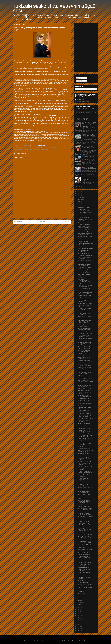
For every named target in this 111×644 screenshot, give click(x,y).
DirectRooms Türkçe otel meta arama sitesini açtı (85, 451)
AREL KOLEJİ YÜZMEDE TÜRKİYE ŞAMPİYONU (84, 562)
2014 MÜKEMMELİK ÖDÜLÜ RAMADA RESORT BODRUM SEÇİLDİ (85, 321)
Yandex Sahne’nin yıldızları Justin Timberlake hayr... (85, 428)
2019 (78, 616)
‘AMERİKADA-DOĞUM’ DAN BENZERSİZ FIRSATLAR (85, 542)
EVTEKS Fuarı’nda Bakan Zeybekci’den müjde (84, 230)
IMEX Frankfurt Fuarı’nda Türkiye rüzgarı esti (84, 495)
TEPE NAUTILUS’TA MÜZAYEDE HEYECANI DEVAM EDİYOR (84, 372)
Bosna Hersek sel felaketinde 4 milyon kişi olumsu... (85, 265)
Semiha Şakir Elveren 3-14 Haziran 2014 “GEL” (84, 581)
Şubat (80, 200)
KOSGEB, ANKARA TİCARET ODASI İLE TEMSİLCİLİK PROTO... (85, 305)
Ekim (80, 600)
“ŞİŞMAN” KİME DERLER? (85, 389)
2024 (78, 626)
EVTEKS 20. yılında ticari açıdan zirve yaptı (84, 424)
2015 (78, 607)
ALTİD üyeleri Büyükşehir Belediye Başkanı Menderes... (84, 276)
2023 (78, 624)
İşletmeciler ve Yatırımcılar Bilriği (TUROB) (44, 148)
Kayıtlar (79, 78)
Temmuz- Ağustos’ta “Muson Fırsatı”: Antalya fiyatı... (85, 224)
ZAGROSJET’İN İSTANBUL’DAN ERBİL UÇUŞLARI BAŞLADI (84, 377)
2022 (78, 622)
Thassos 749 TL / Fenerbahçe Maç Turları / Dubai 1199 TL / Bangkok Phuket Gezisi (86, 113)
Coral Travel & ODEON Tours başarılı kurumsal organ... (85, 365)
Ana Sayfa (42, 222)
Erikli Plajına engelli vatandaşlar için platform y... (85, 248)
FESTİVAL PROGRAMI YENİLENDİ (84, 251)
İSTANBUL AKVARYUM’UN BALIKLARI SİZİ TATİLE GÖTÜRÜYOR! (85, 530)
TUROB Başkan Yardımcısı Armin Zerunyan (39, 149)
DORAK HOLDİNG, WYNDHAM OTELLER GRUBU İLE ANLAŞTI (84, 432)
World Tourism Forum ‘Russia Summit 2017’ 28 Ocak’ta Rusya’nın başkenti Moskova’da (89, 124)
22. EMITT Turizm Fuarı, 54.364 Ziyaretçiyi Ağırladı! (88, 147)
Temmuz (80, 594)
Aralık (80, 604)
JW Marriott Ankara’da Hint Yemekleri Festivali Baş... (85, 309)
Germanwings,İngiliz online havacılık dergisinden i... (84, 368)
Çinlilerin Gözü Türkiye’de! (84, 404)
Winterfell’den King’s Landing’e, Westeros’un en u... (86, 517)
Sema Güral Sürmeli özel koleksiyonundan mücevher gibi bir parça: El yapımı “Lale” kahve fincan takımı (89, 136)
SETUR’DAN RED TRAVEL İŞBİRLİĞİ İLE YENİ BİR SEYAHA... (85, 343)
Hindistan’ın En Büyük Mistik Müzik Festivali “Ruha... (85, 261)
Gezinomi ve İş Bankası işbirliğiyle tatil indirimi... (84, 553)
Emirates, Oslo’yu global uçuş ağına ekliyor (85, 475)
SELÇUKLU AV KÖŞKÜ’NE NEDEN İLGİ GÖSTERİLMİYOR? (85, 209)
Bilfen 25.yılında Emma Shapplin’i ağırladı (84, 454)
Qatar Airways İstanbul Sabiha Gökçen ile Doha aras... (85, 244)
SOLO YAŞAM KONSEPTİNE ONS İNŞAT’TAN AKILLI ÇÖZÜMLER (85, 313)
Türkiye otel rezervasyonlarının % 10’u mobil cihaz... (85, 436)
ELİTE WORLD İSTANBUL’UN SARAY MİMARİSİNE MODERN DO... (85, 420)
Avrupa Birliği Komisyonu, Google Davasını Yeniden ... (85, 514)
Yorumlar (79, 81)
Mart (79, 202)
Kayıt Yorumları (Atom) (44, 226)
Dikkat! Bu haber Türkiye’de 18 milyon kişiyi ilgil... (85, 386)
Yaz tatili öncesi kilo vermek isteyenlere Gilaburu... (85, 317)
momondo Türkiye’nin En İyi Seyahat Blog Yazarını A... (85, 296)
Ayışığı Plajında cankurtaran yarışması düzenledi (85, 293)
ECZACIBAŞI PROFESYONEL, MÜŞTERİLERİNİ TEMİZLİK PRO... (85, 281)
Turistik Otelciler (24, 149)
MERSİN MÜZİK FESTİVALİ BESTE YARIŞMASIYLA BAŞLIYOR (85, 510)
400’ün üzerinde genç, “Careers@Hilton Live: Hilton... (84, 458)
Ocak (80, 197)
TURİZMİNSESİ (81, 99)
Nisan (80, 204)
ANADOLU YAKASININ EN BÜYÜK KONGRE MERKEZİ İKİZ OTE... (86, 546)
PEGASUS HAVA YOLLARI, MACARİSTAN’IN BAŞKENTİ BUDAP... (86, 463)
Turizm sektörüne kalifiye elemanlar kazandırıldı (88, 157)
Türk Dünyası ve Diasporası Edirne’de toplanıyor (85, 268)
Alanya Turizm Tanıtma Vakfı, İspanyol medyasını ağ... (85, 289)
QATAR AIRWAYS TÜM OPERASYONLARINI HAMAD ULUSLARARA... (85, 412)
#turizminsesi (22, 148)
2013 (78, 193)
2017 (78, 611)
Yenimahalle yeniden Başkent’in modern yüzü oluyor (84, 558)
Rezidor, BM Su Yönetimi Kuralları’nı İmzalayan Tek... (85, 255)
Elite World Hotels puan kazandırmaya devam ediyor (85, 447)
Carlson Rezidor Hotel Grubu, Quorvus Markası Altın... (85, 217)
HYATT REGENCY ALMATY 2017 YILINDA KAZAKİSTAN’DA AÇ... (85, 300)
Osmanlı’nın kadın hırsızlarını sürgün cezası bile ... (85, 416)
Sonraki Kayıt (18, 222)
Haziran (80, 592)
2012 (78, 191)
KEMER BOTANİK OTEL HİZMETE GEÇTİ (84, 358)
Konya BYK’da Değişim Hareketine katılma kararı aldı (89, 168)
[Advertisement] (42, 206)
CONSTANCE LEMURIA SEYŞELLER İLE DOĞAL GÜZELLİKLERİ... (85, 443)
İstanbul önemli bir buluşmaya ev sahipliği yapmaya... (85, 286)
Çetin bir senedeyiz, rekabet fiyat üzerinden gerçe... (85, 506)
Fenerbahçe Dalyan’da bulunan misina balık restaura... (86, 241)
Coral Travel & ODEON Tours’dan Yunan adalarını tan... (85, 525)
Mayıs (80, 206)
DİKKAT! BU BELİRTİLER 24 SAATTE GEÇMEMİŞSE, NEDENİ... (85, 392)
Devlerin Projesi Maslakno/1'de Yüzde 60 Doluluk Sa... (85, 488)
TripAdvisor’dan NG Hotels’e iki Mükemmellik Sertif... (86, 588)
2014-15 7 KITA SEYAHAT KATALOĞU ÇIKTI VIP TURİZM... (84, 577)
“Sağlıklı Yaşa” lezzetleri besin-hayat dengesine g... (85, 234)
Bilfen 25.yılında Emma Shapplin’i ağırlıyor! (84, 326)
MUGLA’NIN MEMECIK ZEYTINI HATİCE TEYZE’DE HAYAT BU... (86, 382)
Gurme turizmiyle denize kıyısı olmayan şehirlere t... (85, 439)
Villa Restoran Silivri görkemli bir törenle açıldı (89, 179)
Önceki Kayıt (66, 222)
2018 (78, 613)
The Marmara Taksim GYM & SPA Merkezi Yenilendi (85, 220)
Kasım (80, 602)
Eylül (79, 598)
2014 (78, 196)
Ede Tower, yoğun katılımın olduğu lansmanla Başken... (85, 472)
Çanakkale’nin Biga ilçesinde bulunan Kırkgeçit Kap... (85, 339)
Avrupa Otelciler (30, 148)
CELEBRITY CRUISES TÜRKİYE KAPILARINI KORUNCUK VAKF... (84, 502)
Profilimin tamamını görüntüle (82, 101)
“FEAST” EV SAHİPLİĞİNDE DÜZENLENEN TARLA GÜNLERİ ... (85, 484)
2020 (78, 618)
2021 (78, 620)
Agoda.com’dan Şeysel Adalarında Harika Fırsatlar (85, 332)
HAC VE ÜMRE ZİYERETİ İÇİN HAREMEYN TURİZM (84, 119)
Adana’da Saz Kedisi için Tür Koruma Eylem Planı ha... (85, 329)
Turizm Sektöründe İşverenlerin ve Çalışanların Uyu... (86, 213)
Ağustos (80, 596)
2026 (78, 631)
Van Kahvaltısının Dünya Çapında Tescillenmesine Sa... (85, 407)
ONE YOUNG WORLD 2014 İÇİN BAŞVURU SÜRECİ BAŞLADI (85, 468)
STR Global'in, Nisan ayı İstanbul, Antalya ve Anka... (85, 227)
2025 (78, 628)
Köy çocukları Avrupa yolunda (85, 498)
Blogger (70, 641)
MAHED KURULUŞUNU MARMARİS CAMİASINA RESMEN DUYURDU (85, 397)
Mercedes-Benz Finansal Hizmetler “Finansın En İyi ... (85, 361)
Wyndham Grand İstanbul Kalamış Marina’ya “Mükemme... (84, 480)
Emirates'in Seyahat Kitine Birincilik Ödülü (84, 258)
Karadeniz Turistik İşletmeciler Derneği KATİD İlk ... (85, 492)
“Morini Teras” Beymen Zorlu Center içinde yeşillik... (85, 348)
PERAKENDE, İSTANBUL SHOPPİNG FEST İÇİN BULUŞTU (84, 569)
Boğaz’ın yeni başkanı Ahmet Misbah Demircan (85, 351)
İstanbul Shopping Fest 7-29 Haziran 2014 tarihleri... (85, 272)
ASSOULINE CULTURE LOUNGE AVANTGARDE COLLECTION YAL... (85, 538)
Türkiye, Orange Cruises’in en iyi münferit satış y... (85, 336)
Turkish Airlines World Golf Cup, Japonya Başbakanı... (85, 534)
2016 (78, 609)
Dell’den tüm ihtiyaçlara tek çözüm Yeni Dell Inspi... (84, 521)
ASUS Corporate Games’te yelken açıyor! (85, 354)
